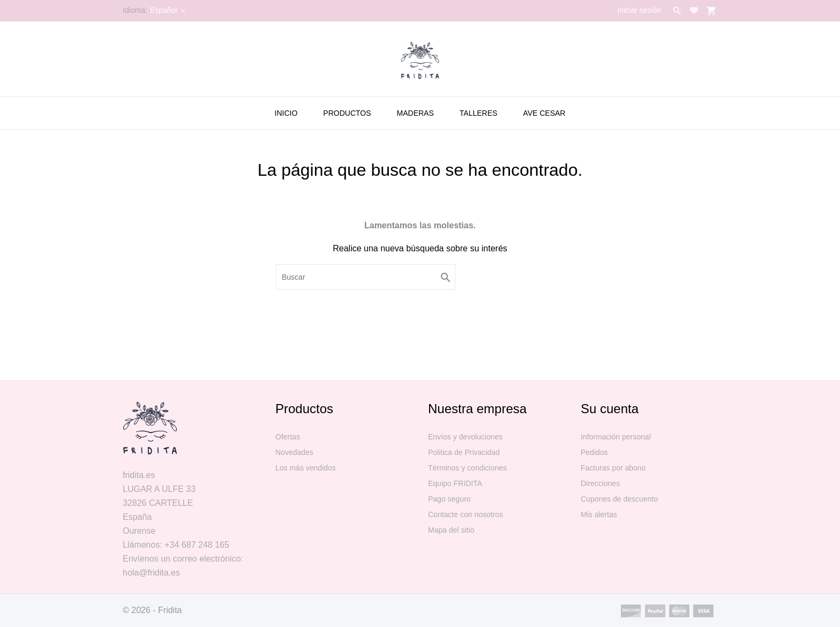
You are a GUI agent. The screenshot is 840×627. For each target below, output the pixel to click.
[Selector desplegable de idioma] (168, 10)
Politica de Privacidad (464, 452)
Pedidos (594, 452)
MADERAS (415, 113)
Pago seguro (449, 499)
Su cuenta (610, 409)
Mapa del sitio (451, 530)
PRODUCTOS (347, 113)
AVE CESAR (544, 113)
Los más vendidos (306, 468)
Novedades (294, 452)
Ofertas (288, 437)
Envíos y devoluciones (465, 437)
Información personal (616, 437)
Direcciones (600, 483)
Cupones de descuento (619, 499)
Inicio (286, 113)
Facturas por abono (613, 468)
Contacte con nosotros (466, 514)
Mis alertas (599, 514)
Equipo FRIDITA (455, 483)
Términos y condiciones (467, 468)
